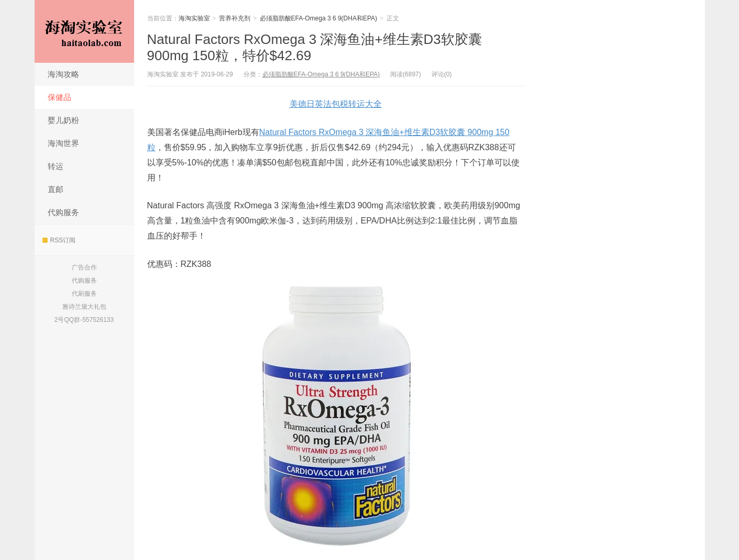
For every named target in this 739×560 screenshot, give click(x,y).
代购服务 (63, 212)
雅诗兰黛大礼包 (84, 307)
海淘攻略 (63, 74)
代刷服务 (84, 294)
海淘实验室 (84, 31)
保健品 (59, 97)
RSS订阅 (59, 240)
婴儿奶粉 (63, 120)
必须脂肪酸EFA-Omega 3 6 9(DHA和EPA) (319, 18)
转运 (56, 166)
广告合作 (84, 267)
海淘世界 (63, 143)
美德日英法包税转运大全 (336, 104)
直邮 (56, 189)
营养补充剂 (235, 18)
